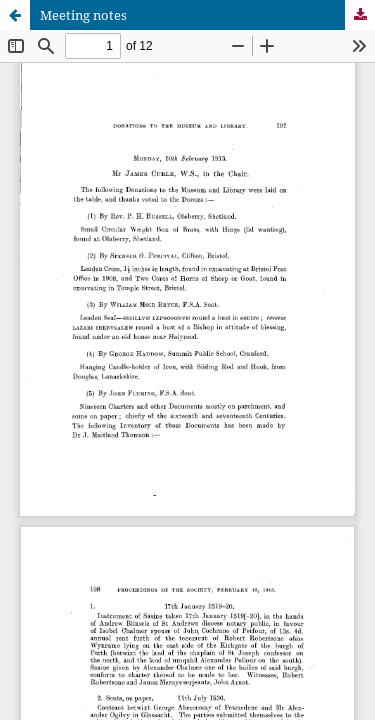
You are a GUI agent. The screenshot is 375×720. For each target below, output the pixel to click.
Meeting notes (83, 15)
